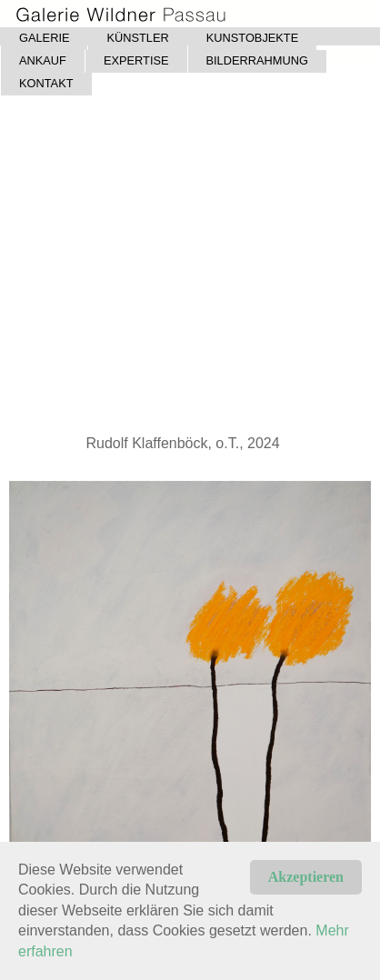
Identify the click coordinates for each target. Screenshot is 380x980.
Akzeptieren (306, 877)
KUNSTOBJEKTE (252, 38)
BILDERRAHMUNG (257, 60)
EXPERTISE (136, 60)
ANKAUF (43, 60)
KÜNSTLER (137, 38)
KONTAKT (46, 83)
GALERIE (44, 38)
